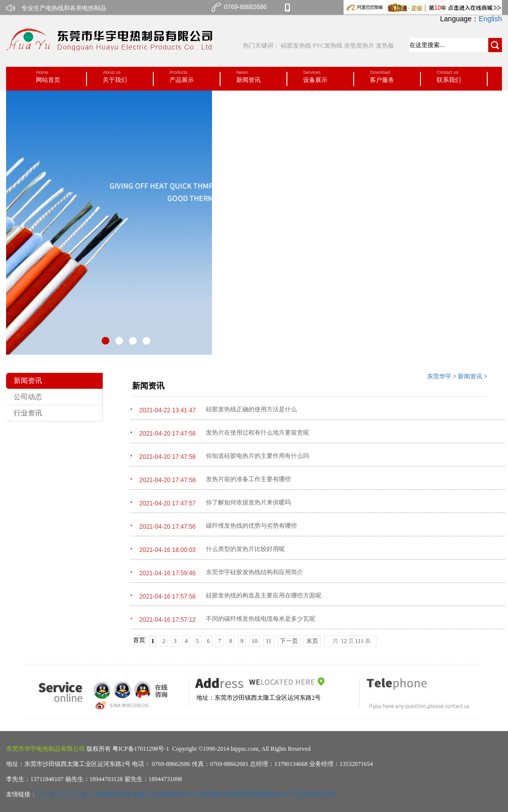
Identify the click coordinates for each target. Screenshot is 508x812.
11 (269, 641)
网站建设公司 (272, 794)
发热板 (385, 46)
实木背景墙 (237, 794)
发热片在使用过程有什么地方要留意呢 (258, 433)
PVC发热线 (328, 46)
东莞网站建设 (113, 794)
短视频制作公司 (174, 794)
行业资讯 (28, 413)
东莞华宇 (439, 376)
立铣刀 (84, 794)
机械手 (142, 794)
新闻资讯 (470, 376)
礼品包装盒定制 (313, 794)
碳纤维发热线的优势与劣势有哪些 (251, 526)
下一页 (289, 641)
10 (255, 641)
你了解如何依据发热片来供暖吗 (248, 502)
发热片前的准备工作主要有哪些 (248, 479)
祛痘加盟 (208, 794)
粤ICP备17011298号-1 (140, 749)
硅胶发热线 (297, 46)
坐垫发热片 (359, 46)
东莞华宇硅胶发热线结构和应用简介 (255, 572)
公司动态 (28, 397)
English (490, 19)
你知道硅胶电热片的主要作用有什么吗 (258, 456)
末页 (312, 641)
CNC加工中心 (55, 794)
